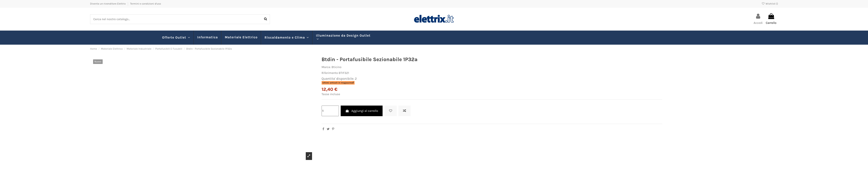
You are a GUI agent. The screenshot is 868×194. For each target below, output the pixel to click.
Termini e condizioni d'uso (146, 4)
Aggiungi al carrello (362, 111)
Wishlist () (770, 4)
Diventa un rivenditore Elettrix (108, 4)
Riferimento (330, 73)
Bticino (337, 67)
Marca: (326, 67)
